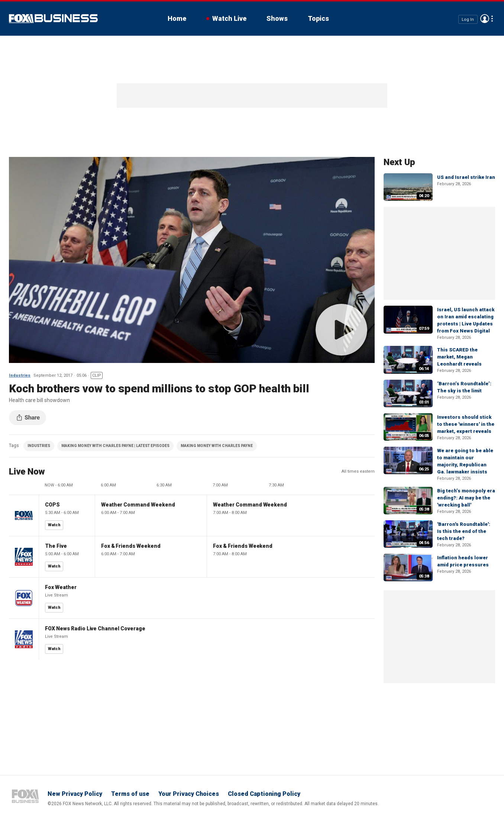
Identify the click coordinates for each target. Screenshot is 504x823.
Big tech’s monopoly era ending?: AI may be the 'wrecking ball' (466, 498)
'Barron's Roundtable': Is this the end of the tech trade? (464, 531)
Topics (318, 18)
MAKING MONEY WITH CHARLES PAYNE (217, 446)
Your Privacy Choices (189, 794)
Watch (54, 525)
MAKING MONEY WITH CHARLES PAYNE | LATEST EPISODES (115, 446)
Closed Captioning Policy (264, 794)
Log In (468, 19)
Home (177, 18)
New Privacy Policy (75, 794)
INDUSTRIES (39, 446)
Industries (20, 375)
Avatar (485, 19)
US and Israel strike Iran (466, 177)
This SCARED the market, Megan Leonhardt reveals (459, 357)
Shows (277, 18)
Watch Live (229, 18)
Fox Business (53, 19)
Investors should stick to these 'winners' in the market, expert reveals (466, 424)
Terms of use (130, 794)
